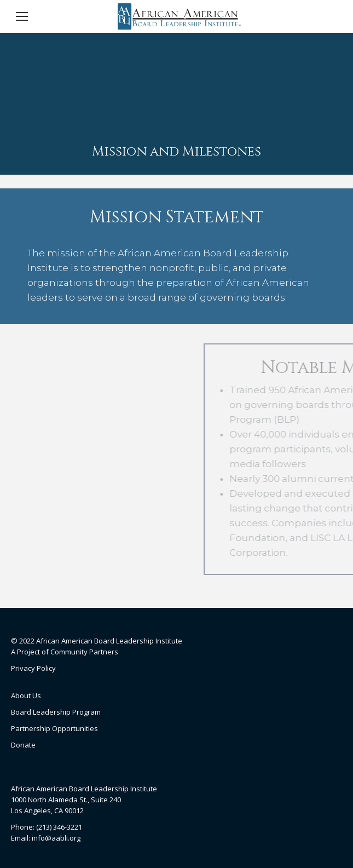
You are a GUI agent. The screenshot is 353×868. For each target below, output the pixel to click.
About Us (26, 695)
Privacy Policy (33, 668)
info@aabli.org (56, 838)
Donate (23, 745)
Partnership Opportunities (54, 728)
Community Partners (84, 652)
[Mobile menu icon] (22, 16)
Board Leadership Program (56, 712)
